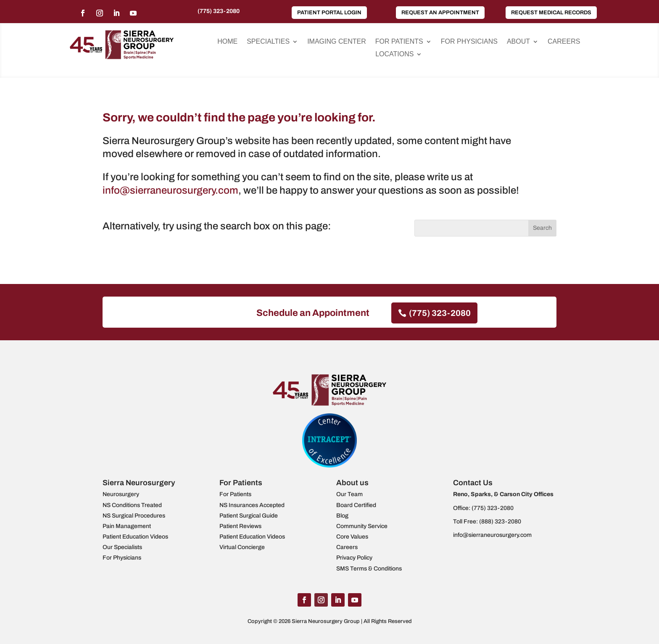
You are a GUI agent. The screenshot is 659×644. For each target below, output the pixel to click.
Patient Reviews (240, 526)
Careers (564, 42)
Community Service (362, 526)
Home (227, 42)
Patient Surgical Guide (249, 516)
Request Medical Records (551, 13)
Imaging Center (337, 42)
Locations (394, 54)
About (518, 42)
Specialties (268, 42)
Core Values (352, 537)
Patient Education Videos (135, 537)
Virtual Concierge (242, 547)
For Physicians (469, 42)
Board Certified (356, 505)
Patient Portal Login (329, 13)
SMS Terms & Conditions (369, 569)
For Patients (399, 42)
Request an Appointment (440, 13)
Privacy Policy (354, 558)
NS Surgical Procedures (134, 516)
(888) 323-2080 (500, 522)
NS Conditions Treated (132, 505)
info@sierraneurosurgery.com (170, 190)
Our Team (349, 494)
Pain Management (127, 526)
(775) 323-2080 (219, 11)
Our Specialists (122, 547)
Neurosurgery (121, 494)
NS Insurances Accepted (252, 505)
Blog (342, 516)
